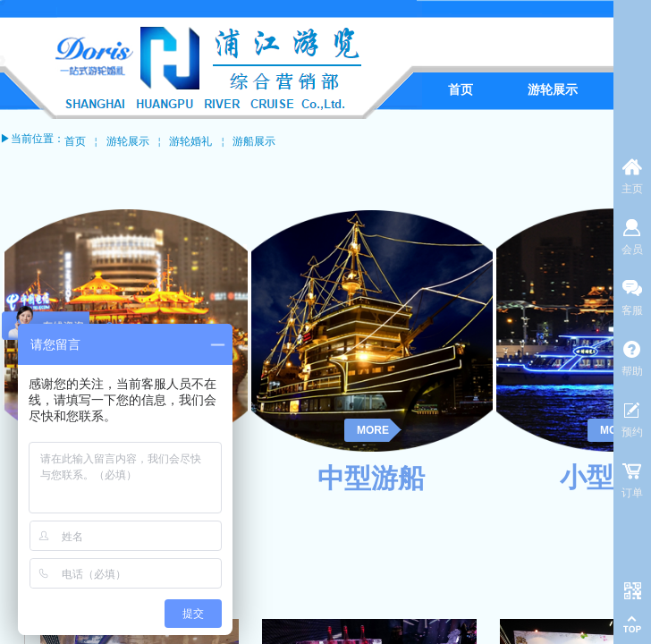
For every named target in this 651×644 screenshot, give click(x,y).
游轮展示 (128, 141)
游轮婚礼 (190, 141)
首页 (75, 141)
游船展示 (254, 141)
